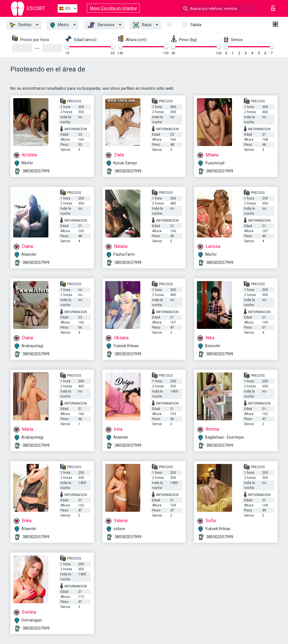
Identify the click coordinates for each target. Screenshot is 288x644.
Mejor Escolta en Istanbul (113, 8)
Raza (142, 25)
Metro (60, 25)
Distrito (21, 25)
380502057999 (36, 171)
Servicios (101, 25)
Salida (196, 25)
